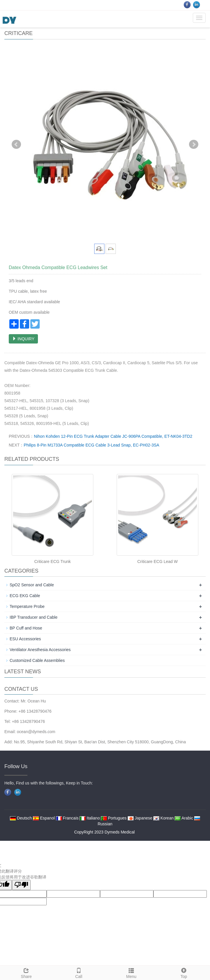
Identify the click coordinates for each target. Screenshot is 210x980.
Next (194, 144)
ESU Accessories (25, 639)
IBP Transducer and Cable (34, 617)
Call (79, 972)
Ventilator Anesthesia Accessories (40, 650)
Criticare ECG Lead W (157, 562)
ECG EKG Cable (25, 596)
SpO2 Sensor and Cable (32, 585)
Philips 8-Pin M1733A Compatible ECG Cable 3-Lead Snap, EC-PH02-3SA (91, 445)
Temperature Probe (27, 606)
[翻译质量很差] (21, 885)
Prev (16, 144)
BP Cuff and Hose (26, 628)
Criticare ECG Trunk (52, 562)
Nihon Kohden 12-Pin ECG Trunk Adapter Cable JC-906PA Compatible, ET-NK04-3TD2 (113, 436)
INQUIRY (23, 339)
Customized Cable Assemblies (37, 660)
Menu (131, 972)
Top (184, 972)
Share (26, 972)
